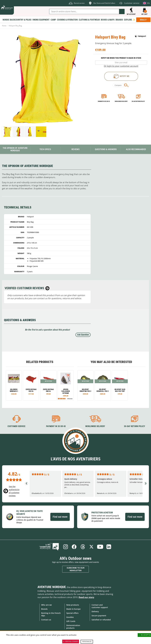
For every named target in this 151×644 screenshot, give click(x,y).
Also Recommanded (136, 149)
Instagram (65, 547)
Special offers (72, 613)
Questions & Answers (106, 149)
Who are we (47, 605)
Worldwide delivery (121, 101)
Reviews (75, 149)
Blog (49, 547)
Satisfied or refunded (101, 620)
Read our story (86, 597)
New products (73, 605)
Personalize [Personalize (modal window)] (87, 642)
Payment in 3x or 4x (104, 101)
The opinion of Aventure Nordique (15, 149)
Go (122, 11)
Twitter (92, 547)
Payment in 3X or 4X (56, 426)
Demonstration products (73, 627)
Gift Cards (71, 621)
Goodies (70, 617)
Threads (83, 547)
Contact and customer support (100, 606)
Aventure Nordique (52, 587)
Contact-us (46, 620)
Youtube (100, 547)
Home (4, 26)
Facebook (74, 547)
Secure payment (99, 616)
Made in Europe (73, 609)
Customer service (16, 426)
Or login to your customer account (121, 66)
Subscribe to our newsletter (76, 569)
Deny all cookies (71, 641)
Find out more (60, 517)
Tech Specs (45, 149)
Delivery (95, 611)
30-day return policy (138, 101)
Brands (44, 609)
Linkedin (109, 547)
